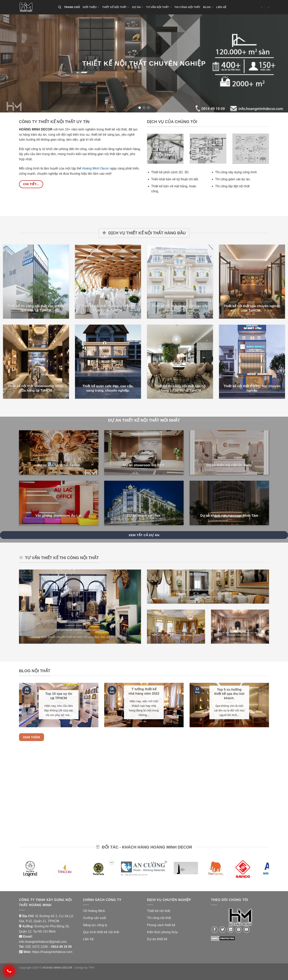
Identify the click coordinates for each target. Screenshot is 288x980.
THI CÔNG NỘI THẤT (187, 7)
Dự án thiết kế (157, 939)
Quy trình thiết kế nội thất (101, 932)
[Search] (60, 7)
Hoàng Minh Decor (95, 168)
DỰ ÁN (138, 7)
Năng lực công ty (95, 925)
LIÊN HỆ (221, 7)
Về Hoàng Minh (94, 911)
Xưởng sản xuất (94, 918)
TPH (91, 968)
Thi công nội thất (159, 918)
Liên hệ (88, 939)
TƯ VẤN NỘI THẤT (159, 7)
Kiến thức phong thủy (162, 932)
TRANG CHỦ (72, 7)
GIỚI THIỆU (91, 7)
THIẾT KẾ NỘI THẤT (116, 7)
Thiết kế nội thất (158, 911)
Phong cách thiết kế (161, 925)
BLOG (208, 7)
